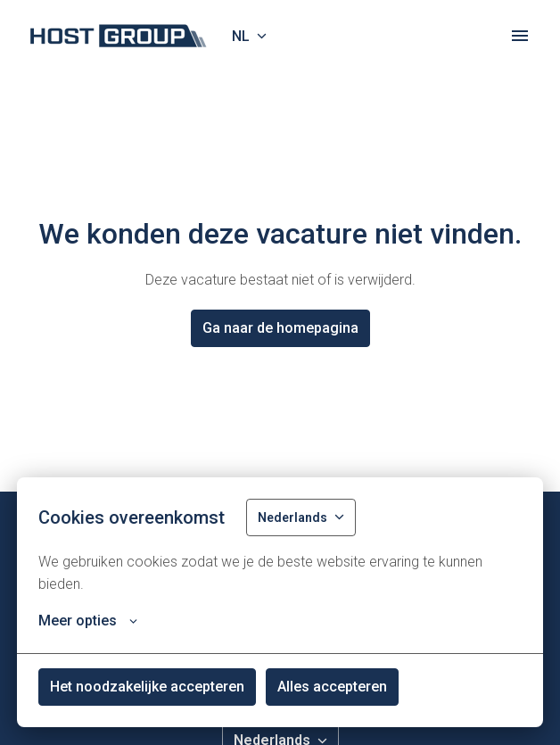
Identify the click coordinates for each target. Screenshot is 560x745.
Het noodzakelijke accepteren (147, 687)
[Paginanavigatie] (520, 36)
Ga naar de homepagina (280, 328)
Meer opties (88, 621)
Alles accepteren (332, 687)
